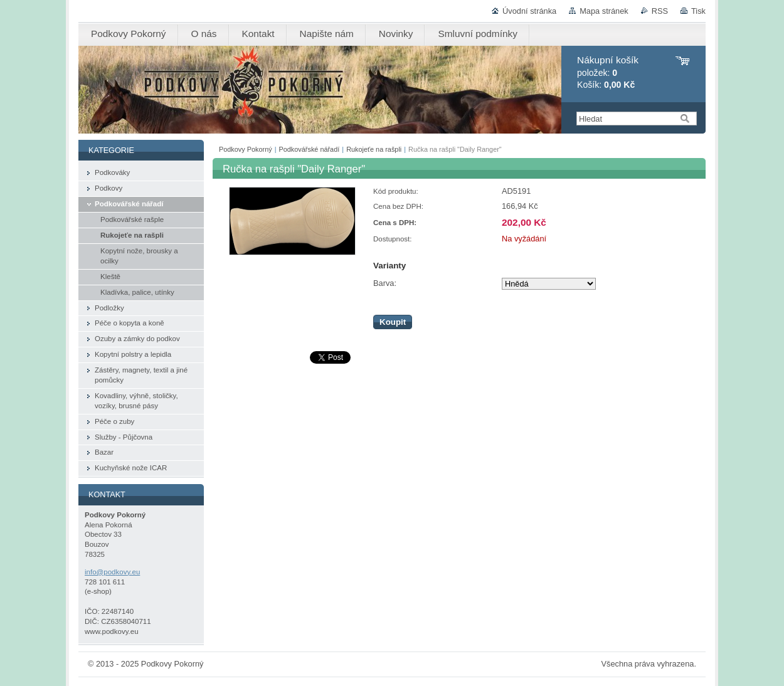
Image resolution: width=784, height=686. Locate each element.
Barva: (385, 283)
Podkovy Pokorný (246, 149)
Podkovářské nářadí (310, 149)
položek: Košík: (608, 72)
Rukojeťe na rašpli (374, 149)
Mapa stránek (604, 11)
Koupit (393, 322)
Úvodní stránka (529, 11)
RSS (660, 11)
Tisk (698, 11)
